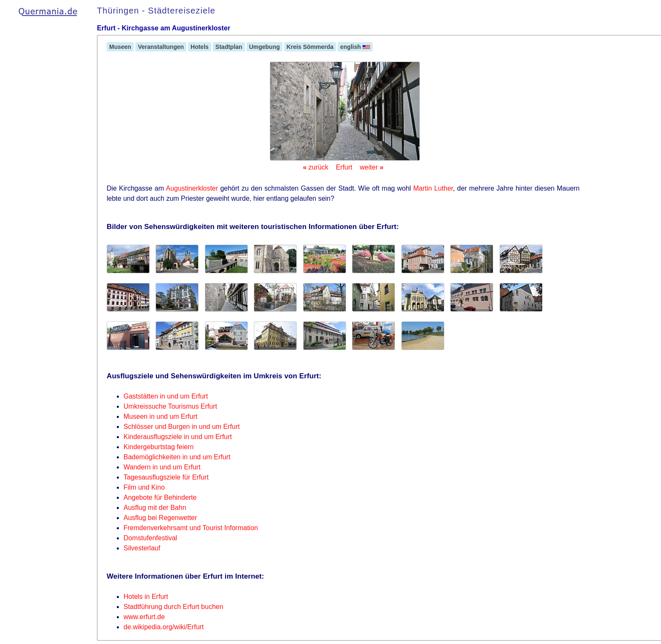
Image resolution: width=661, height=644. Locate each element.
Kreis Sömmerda (310, 47)
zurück (315, 167)
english (355, 47)
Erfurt (344, 167)
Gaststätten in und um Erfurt (166, 396)
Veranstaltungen (161, 47)
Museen (120, 47)
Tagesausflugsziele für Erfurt (166, 477)
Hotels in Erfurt (146, 597)
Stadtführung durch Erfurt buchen (173, 607)
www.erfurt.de (144, 617)
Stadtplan (229, 47)
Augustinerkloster (192, 188)
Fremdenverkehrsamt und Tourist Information (191, 528)
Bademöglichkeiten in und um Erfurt (177, 457)
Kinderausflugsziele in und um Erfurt (178, 437)
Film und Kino (144, 487)
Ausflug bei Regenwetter (160, 518)
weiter (372, 167)
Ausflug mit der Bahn (155, 508)
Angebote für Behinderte (160, 497)
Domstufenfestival (150, 538)
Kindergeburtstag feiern (159, 447)
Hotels (200, 47)
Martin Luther (433, 188)
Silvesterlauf (142, 548)
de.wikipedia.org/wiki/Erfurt (164, 627)
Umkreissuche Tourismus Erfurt (170, 406)
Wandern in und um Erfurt (162, 467)
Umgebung (265, 47)
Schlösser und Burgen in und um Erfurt (182, 427)
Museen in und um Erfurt (160, 416)
